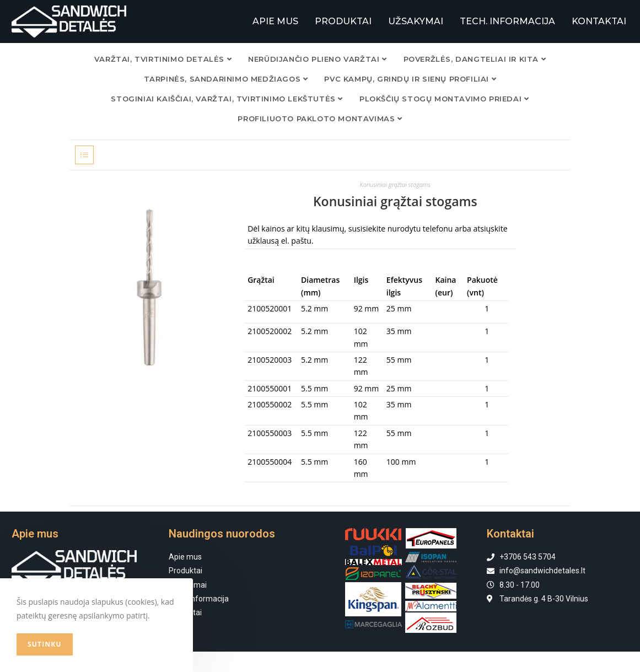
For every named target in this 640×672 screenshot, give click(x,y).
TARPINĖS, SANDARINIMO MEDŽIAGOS (226, 78)
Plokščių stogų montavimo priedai (444, 98)
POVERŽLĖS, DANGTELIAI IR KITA (475, 58)
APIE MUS (275, 21)
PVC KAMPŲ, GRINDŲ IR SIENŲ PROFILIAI (410, 78)
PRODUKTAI (343, 21)
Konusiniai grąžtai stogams (395, 184)
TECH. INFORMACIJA (507, 21)
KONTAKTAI (599, 21)
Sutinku (45, 644)
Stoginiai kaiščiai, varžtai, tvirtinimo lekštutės (227, 98)
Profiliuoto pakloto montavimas (320, 118)
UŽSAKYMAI (416, 21)
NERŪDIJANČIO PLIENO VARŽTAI (317, 58)
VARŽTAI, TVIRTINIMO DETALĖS (163, 58)
